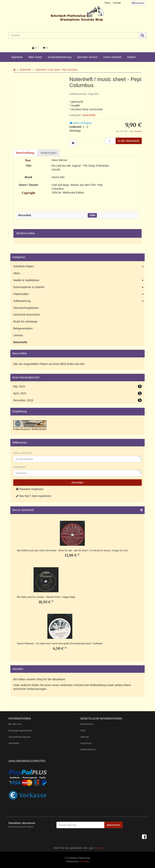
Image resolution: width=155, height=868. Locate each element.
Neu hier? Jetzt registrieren (34, 496)
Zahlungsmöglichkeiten (20, 731)
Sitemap (85, 737)
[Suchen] (73, 35)
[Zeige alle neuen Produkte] (142, 510)
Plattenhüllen (79, 294)
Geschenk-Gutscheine (27, 315)
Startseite (17, 57)
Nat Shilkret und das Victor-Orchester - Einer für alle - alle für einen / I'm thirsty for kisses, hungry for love (72, 551)
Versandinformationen (20, 737)
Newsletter (14, 743)
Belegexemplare (23, 328)
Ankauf (131, 57)
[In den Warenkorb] (129, 141)
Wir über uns (15, 724)
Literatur (18, 335)
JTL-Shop (84, 861)
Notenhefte (89, 115)
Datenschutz (87, 724)
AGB (83, 731)
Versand (138, 131)
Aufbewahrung (79, 301)
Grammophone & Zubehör (79, 287)
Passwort (20, 467)
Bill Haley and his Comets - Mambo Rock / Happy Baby (46, 597)
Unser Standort (112, 57)
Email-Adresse (23, 453)
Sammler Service (87, 57)
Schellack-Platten (79, 267)
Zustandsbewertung (60, 57)
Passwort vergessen (30, 489)
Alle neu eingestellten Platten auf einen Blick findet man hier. (49, 364)
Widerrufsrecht (88, 750)
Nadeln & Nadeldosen (79, 280)
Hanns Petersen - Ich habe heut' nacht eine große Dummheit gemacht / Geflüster (60, 644)
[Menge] (110, 141)
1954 (92, 215)
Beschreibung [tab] (25, 153)
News (107, 3)
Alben (17, 273)
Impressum (86, 743)
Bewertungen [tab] (49, 153)
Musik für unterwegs (25, 321)
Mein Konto (35, 57)
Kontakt (117, 3)
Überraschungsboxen (26, 308)
